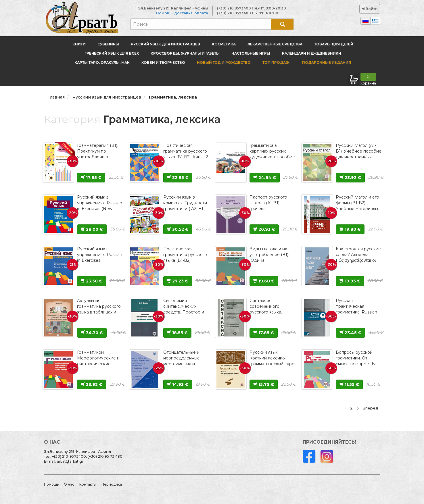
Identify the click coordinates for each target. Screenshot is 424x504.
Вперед (370, 408)
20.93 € (264, 229)
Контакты (88, 484)
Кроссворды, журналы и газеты (185, 53)
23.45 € (350, 333)
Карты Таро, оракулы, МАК (102, 62)
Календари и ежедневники (312, 53)
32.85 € (178, 178)
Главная (56, 97)
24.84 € (265, 178)
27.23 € (178, 281)
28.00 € (92, 229)
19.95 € (350, 281)
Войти (370, 9)
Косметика (224, 44)
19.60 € (264, 281)
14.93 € (178, 384)
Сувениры (108, 44)
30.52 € (178, 229)
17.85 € (91, 178)
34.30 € (92, 333)
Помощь (51, 484)
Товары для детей (334, 44)
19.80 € (350, 229)
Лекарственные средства (275, 44)
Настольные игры (251, 53)
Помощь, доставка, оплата (182, 13)
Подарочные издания (326, 62)
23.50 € (92, 281)
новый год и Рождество (224, 62)
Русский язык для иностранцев (165, 44)
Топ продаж (276, 62)
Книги (79, 44)
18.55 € (177, 333)
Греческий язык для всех (112, 53)
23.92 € (350, 178)
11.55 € (349, 384)
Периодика (112, 484)
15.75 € (264, 384)
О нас (69, 484)
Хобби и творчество (163, 62)
